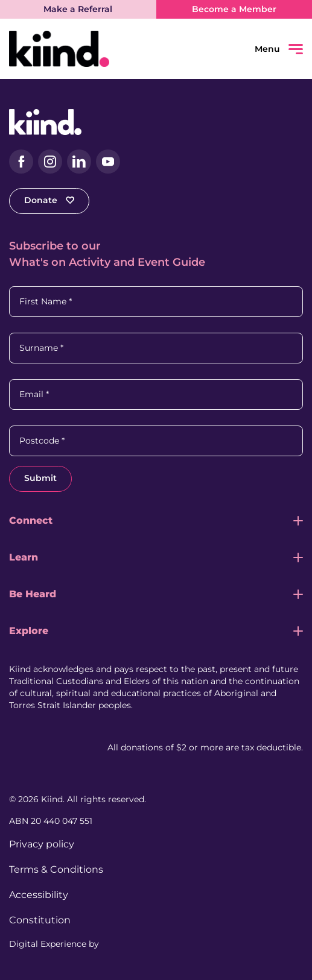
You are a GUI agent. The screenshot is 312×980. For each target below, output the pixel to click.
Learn (24, 557)
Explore (29, 631)
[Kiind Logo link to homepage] (83, 49)
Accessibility (39, 895)
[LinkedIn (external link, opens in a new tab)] (79, 162)
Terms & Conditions (56, 869)
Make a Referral (78, 9)
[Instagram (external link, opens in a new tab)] (50, 162)
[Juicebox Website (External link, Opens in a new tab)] (124, 944)
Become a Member (234, 9)
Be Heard (33, 594)
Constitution (40, 920)
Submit (40, 478)
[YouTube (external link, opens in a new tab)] (108, 162)
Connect (31, 520)
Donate (49, 200)
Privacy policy (42, 844)
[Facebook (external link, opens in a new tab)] (21, 162)
